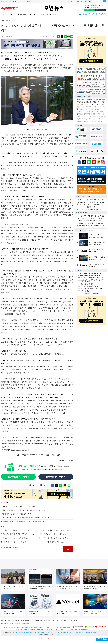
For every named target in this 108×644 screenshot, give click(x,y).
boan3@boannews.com (19, 450)
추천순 (91, 230)
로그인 (3, 1)
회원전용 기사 (86, 14)
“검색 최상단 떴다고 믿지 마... (91, 200)
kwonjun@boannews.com (55, 634)
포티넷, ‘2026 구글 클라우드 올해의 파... (91, 223)
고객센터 (53, 620)
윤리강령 (46, 620)
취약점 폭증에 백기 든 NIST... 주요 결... (14, 542)
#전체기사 (12, 14)
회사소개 (3, 620)
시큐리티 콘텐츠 (100, 14)
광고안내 (10, 620)
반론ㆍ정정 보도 (102, 639)
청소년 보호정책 (37, 620)
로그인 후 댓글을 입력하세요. (32, 549)
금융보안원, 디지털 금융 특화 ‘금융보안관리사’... (17, 534)
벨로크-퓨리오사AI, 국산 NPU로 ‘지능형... (91, 218)
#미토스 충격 (55, 14)
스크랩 (21, 1)
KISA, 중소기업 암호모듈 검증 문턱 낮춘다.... (54, 530)
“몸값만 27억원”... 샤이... (90, 207)
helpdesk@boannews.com (85, 629)
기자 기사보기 (66, 461)
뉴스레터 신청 (28, 1)
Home (3, 20)
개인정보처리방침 (26, 620)
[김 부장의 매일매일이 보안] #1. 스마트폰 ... (53, 538)
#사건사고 (34, 14)
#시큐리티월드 (23, 14)
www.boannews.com (36, 455)
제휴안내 (60, 620)
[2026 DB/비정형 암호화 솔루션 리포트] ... (53, 542)
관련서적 (66, 620)
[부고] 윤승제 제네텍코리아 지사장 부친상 (92, 107)
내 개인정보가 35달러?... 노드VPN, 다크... (15, 530)
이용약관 (17, 620)
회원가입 (8, 1)
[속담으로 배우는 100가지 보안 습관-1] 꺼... (15, 538)
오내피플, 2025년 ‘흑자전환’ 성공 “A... (90, 221)
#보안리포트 (44, 14)
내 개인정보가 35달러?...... (90, 205)
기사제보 (15, 1)
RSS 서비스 (75, 620)
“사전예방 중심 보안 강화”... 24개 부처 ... (52, 534)
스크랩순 (102, 230)
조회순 (81, 230)
